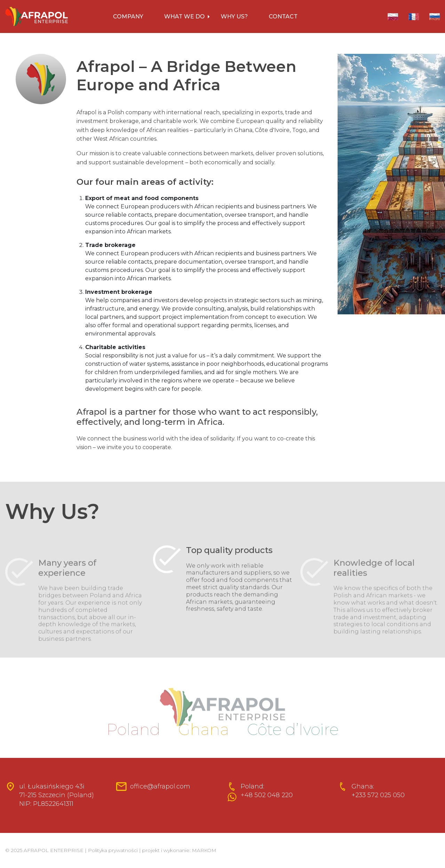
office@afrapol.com (160, 786)
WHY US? (234, 16)
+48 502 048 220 (267, 795)
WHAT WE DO (184, 16)
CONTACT (283, 16)
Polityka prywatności (113, 850)
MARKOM (204, 850)
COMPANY (128, 16)
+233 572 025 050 (378, 795)
